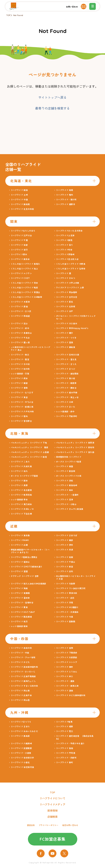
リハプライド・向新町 (66, 758)
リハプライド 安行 (19, 250)
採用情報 (52, 811)
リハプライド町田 (64, 250)
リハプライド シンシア (67, 662)
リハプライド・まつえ (66, 364)
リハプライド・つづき (66, 338)
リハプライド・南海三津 (67, 686)
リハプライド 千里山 (66, 562)
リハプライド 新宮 (65, 567)
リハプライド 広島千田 (21, 695)
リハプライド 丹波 (65, 550)
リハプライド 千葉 (19, 240)
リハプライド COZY (20, 278)
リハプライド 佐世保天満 (22, 767)
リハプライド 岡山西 (20, 700)
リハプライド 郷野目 (66, 204)
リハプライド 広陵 (19, 545)
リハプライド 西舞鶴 (66, 622)
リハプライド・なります (22, 393)
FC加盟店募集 (53, 839)
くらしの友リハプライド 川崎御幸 (26, 297)
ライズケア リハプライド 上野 (70, 288)
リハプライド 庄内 (65, 571)
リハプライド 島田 (65, 490)
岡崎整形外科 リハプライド (69, 457)
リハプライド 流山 (19, 324)
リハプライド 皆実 (65, 648)
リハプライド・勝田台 (66, 388)
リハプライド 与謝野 (66, 584)
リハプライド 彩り (65, 245)
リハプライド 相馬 (65, 190)
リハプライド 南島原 (20, 736)
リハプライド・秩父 (20, 355)
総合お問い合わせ (70, 825)
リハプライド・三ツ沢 (21, 311)
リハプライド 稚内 (65, 195)
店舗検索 (52, 817)
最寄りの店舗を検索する (52, 108)
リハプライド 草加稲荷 (67, 292)
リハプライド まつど (66, 369)
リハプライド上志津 (65, 236)
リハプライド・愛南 (65, 681)
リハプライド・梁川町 (66, 200)
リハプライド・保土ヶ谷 (67, 397)
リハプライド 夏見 (65, 302)
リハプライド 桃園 (65, 466)
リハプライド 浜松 (65, 481)
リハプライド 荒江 (65, 731)
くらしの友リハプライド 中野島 (71, 264)
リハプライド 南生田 (20, 259)
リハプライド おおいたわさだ (24, 731)
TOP (8, 15)
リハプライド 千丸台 (20, 338)
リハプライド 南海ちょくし (23, 681)
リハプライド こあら (20, 462)
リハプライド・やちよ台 (22, 402)
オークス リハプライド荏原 (69, 462)
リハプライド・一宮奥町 (67, 495)
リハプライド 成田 (19, 378)
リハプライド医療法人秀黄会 (24, 557)
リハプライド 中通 (19, 200)
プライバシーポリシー (49, 825)
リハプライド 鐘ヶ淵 (20, 343)
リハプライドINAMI (20, 540)
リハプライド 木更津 (20, 302)
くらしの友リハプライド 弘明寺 (71, 269)
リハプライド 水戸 (65, 311)
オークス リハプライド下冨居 (24, 476)
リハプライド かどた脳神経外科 (71, 695)
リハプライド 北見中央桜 (22, 209)
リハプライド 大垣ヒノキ (22, 509)
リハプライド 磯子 (65, 333)
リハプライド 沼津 (65, 500)
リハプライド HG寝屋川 (67, 607)
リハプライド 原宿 (19, 307)
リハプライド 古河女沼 (67, 297)
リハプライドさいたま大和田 (69, 231)
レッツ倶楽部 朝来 (19, 626)
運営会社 (31, 825)
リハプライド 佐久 (19, 471)
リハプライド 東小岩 (66, 378)
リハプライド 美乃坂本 (21, 504)
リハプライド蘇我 (64, 240)
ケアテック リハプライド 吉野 (25, 576)
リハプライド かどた (20, 662)
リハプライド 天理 (65, 603)
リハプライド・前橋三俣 (22, 407)
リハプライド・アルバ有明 (23, 658)
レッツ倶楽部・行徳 (20, 374)
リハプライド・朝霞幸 (66, 383)
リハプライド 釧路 (19, 190)
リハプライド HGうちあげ (23, 612)
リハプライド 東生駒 (20, 536)
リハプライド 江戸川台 (21, 236)
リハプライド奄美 (64, 722)
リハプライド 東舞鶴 (20, 593)
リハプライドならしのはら (23, 231)
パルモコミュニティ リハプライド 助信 (29, 457)
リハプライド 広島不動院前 (23, 676)
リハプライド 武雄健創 (21, 748)
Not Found (18, 15)
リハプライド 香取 (19, 388)
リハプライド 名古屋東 (21, 490)
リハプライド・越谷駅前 (67, 374)
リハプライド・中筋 (20, 653)
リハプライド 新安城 (66, 471)
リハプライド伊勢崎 (65, 254)
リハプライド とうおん (67, 672)
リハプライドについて (52, 798)
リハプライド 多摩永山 (21, 333)
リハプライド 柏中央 (20, 369)
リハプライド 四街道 (20, 316)
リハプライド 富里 (65, 343)
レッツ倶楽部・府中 (65, 412)
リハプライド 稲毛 (19, 416)
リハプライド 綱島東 (66, 347)
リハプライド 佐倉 (19, 245)
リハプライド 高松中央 (21, 648)
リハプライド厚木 (19, 254)
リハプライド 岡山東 (20, 691)
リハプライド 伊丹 (65, 545)
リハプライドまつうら (21, 722)
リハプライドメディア (52, 804)
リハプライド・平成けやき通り (70, 744)
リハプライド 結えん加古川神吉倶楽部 (29, 584)
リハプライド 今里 (65, 617)
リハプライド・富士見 (66, 359)
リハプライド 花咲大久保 (68, 355)
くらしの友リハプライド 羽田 (24, 283)
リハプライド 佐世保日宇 (22, 758)
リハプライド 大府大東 (21, 466)
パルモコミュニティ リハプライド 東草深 (75, 443)
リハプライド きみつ (66, 278)
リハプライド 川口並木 (67, 324)
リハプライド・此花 (65, 598)
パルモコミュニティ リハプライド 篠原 (30, 448)
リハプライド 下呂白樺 (21, 514)
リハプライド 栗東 (19, 607)
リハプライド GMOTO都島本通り (27, 567)
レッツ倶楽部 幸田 (19, 500)
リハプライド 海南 (19, 588)
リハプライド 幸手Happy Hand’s (72, 328)
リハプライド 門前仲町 (67, 416)
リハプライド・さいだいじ (23, 672)
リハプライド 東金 (19, 397)
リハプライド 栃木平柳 (67, 393)
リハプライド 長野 (19, 485)
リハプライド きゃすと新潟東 (70, 509)
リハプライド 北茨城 (66, 307)
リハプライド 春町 (65, 763)
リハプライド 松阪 (65, 557)
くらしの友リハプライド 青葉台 (25, 292)
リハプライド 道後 (65, 691)
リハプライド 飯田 (19, 481)
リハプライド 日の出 (20, 364)
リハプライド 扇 (64, 273)
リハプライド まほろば (67, 536)
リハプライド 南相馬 (20, 204)
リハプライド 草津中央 (67, 593)
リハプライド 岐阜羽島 (21, 495)
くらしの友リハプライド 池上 (24, 269)
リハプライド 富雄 (19, 571)
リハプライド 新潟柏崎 (67, 485)
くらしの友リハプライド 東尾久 (25, 264)
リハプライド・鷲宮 (20, 359)
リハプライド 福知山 (20, 562)
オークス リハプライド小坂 (69, 476)
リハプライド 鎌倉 (19, 383)
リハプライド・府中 (20, 328)
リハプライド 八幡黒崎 (21, 744)
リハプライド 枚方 (19, 622)
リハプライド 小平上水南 (68, 283)
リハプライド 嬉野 (65, 727)
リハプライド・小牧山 (66, 504)
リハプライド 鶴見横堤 (21, 617)
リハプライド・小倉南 (21, 753)
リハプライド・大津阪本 (67, 612)
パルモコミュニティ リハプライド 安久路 (75, 452)
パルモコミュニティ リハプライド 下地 (29, 443)
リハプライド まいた (66, 407)
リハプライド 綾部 (65, 540)
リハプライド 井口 (65, 676)
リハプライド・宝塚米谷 (22, 603)
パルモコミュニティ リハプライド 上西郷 (30, 452)
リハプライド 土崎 (19, 195)
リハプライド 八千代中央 (22, 412)
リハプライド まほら (20, 727)
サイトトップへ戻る (52, 97)
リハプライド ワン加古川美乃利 (71, 588)
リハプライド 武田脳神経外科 (24, 667)
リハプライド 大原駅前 (67, 658)
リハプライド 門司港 (66, 753)
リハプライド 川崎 (65, 402)
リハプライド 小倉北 (20, 763)
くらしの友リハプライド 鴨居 (24, 288)
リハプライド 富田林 (20, 598)
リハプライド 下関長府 (67, 653)
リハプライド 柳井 (65, 667)
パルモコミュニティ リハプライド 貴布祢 (75, 448)
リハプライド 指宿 (65, 748)
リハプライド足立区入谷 (67, 259)
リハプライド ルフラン (21, 273)
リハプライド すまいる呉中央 (24, 686)
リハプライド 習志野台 (21, 421)
